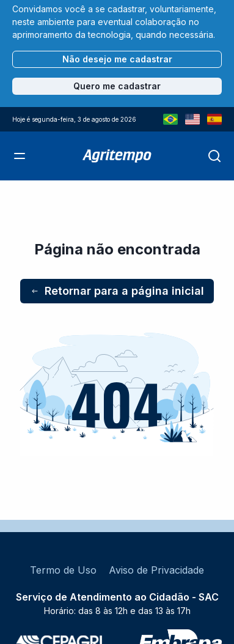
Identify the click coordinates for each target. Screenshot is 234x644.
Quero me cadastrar (117, 86)
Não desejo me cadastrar (117, 59)
